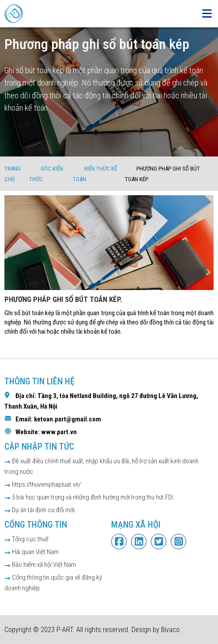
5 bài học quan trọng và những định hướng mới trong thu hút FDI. (90, 497)
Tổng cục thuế (26, 539)
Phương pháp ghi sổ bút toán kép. (63, 299)
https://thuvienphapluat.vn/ (43, 484)
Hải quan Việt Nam (32, 552)
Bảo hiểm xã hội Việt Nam (40, 565)
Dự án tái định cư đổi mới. (40, 510)
